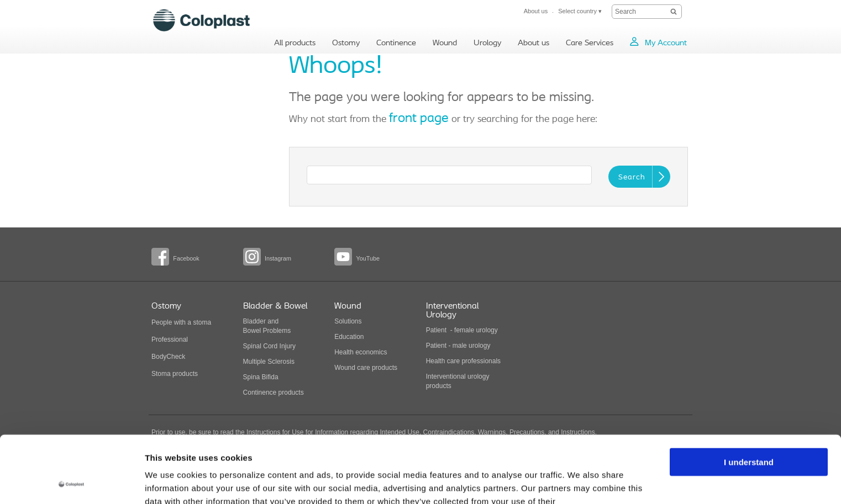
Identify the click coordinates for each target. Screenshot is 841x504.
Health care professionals (463, 361)
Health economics (361, 352)
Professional (170, 339)
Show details (170, 482)
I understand (749, 399)
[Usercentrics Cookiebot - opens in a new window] (72, 482)
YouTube (367, 258)
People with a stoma (181, 322)
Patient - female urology (462, 330)
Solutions (348, 321)
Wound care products (366, 368)
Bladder (254, 321)
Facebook (186, 258)
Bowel (252, 331)
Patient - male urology (459, 346)
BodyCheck (168, 357)
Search (632, 177)
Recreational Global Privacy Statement (264, 452)
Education (349, 337)
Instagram (278, 258)
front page (419, 119)
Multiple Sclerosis (269, 362)
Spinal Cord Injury (269, 346)
